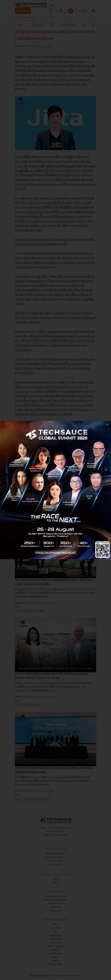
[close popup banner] (107, 424)
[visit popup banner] (55, 490)
